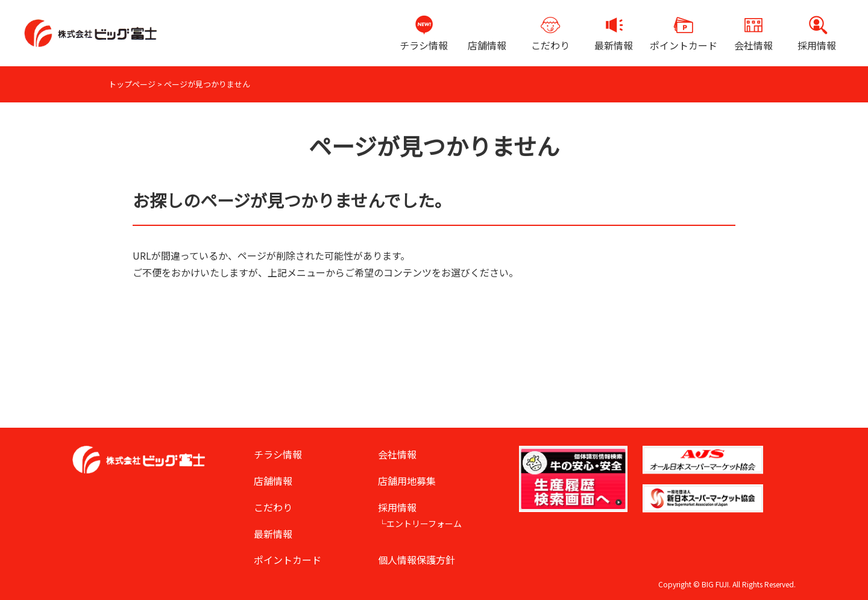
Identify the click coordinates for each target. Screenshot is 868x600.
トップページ (132, 84)
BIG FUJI (715, 584)
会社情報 (753, 45)
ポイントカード (684, 45)
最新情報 (614, 45)
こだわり (550, 45)
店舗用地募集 (407, 481)
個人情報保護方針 (417, 560)
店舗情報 (487, 45)
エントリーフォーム (424, 523)
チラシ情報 (424, 45)
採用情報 (817, 45)
